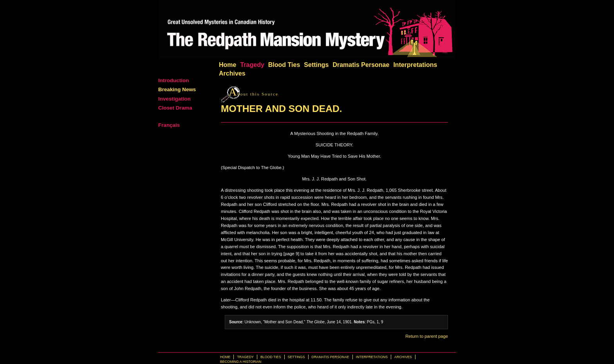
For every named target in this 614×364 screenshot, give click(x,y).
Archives (232, 73)
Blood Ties (284, 65)
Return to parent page (427, 336)
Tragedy (252, 65)
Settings (316, 65)
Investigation (174, 99)
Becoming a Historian (241, 362)
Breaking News (177, 89)
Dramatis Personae (361, 65)
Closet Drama (175, 108)
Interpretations (415, 65)
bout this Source (254, 94)
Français (169, 125)
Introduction (173, 80)
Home (228, 65)
